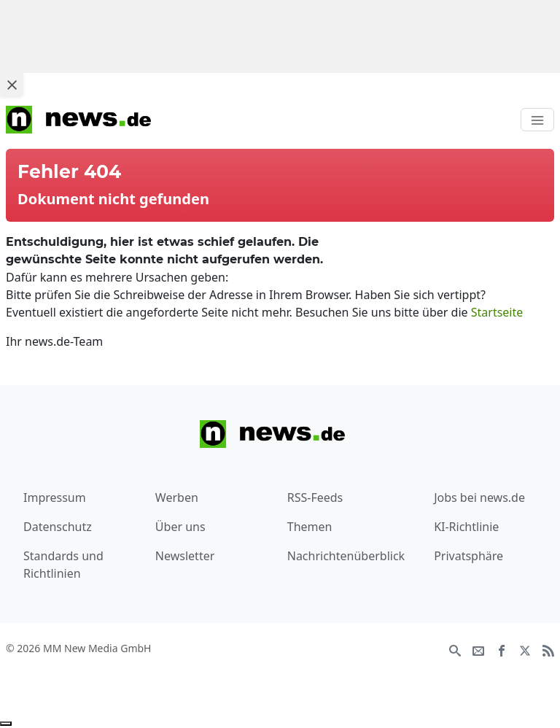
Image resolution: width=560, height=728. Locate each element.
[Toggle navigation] (537, 120)
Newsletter (185, 556)
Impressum (55, 497)
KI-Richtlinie (466, 527)
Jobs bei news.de (479, 497)
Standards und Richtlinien (63, 565)
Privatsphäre (468, 556)
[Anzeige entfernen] (6, 724)
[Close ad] (12, 85)
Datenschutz (58, 527)
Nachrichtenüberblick (346, 556)
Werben (177, 497)
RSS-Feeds (315, 497)
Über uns (180, 527)
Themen (310, 527)
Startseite (497, 312)
